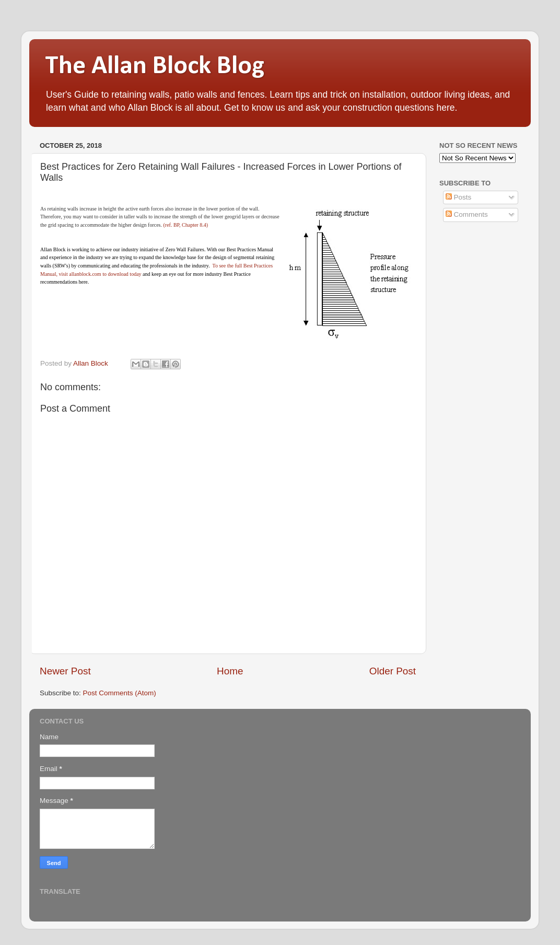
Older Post (393, 671)
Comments (467, 214)
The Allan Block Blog (155, 67)
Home (230, 671)
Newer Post (65, 671)
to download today (121, 274)
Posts (459, 197)
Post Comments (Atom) (120, 693)
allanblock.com (85, 274)
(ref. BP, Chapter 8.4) (185, 225)
